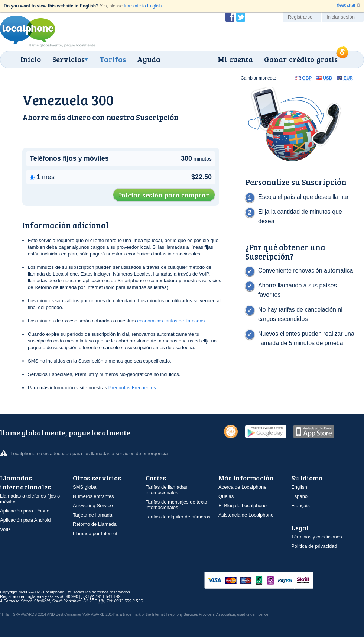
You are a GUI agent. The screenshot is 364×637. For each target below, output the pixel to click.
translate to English (143, 6)
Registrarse (300, 17)
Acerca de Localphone (242, 487)
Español (300, 496)
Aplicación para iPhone (25, 511)
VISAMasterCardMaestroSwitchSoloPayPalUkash (269, 581)
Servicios (69, 59)
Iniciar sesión (341, 17)
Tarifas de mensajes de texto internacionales (176, 505)
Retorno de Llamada (95, 524)
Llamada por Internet (95, 533)
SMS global (85, 487)
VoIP (5, 529)
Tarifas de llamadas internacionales (166, 490)
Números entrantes (93, 496)
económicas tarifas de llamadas (171, 321)
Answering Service (93, 506)
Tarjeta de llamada (92, 515)
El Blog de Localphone (243, 506)
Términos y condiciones (317, 537)
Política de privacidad (314, 546)
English (299, 487)
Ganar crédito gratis (301, 59)
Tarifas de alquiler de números (178, 517)
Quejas (226, 496)
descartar (346, 5)
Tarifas (113, 59)
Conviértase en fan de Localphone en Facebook (230, 17)
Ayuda (149, 59)
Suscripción (157, 117)
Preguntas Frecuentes (132, 388)
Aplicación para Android (25, 520)
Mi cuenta (235, 59)
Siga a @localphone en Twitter (241, 17)
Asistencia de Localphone (246, 515)
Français (300, 506)
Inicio (31, 59)
